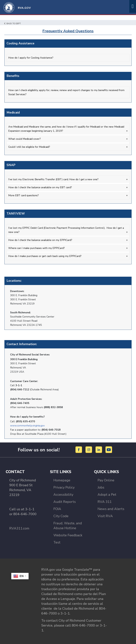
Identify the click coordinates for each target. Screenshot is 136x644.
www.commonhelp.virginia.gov (28, 425)
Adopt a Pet (107, 494)
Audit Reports (65, 501)
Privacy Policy (64, 486)
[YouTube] (109, 449)
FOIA (57, 508)
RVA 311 (105, 501)
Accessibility (63, 494)
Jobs (101, 486)
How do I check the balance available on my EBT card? (40, 187)
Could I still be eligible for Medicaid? (30, 147)
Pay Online (106, 479)
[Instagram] (89, 449)
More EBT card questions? (24, 195)
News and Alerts (111, 508)
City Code (61, 515)
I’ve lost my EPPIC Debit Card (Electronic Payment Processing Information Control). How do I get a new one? (67, 229)
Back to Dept (13, 23)
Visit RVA (105, 515)
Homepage (62, 479)
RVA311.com (19, 527)
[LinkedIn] (99, 449)
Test (57, 541)
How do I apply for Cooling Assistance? (31, 58)
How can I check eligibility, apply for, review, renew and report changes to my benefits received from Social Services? (67, 92)
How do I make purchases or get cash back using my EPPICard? (45, 255)
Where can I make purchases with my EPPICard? (37, 247)
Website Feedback (68, 534)
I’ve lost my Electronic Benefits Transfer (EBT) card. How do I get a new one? (54, 179)
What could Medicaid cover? (25, 139)
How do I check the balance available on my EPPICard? (40, 239)
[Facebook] (79, 449)
